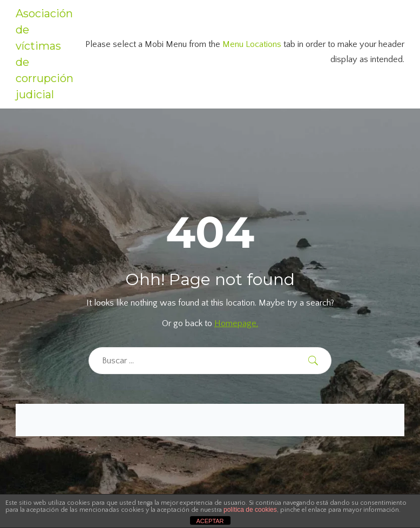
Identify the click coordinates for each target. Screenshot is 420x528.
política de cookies (250, 510)
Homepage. (236, 323)
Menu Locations (252, 44)
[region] (140, 450)
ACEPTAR (210, 521)
